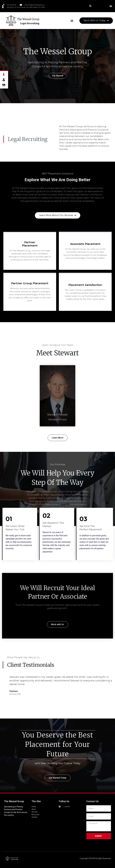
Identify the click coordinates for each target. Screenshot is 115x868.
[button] (90, 6)
